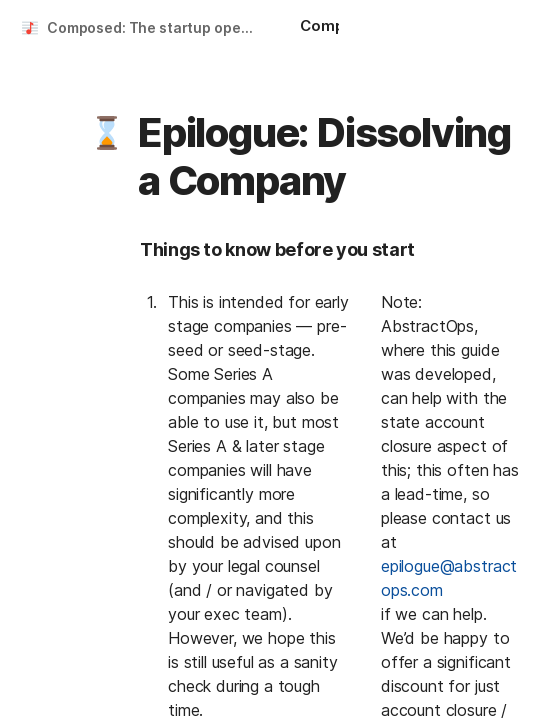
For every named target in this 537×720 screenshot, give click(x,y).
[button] (107, 133)
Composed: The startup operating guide (153, 27)
